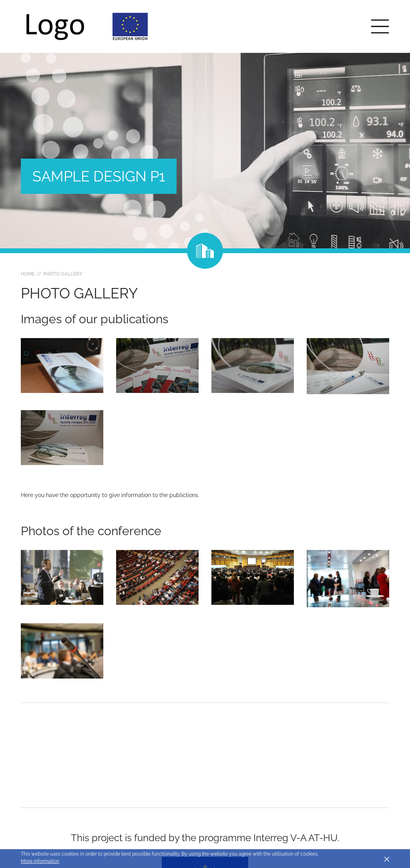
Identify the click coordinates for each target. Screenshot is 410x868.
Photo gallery (63, 274)
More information (40, 861)
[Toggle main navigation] (380, 26)
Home (28, 274)
